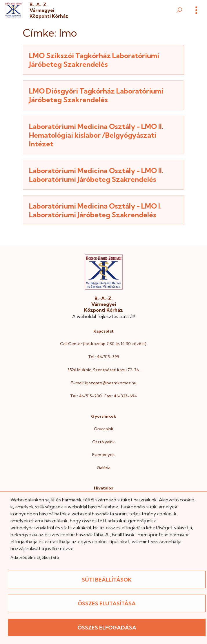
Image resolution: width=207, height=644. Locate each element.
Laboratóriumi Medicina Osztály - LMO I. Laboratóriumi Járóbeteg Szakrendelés (95, 210)
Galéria (104, 468)
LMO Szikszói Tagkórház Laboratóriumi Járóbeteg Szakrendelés (94, 60)
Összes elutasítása (107, 603)
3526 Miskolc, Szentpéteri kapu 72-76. (104, 370)
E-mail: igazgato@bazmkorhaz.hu (104, 383)
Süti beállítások (107, 580)
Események (104, 455)
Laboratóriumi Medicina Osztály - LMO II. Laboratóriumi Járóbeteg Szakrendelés (96, 175)
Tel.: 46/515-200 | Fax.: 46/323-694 (104, 396)
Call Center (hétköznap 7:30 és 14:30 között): (104, 344)
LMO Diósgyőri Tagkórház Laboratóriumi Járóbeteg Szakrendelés (96, 95)
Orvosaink (104, 429)
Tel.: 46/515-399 (104, 357)
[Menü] (196, 10)
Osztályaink (104, 442)
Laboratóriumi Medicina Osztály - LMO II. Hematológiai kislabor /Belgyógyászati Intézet (96, 135)
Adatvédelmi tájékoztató (35, 557)
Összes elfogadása (107, 628)
